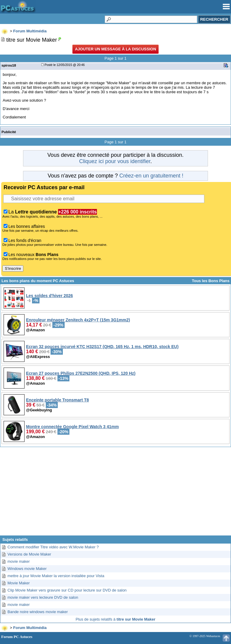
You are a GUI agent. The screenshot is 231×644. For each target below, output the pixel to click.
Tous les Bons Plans (211, 281)
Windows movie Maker (27, 569)
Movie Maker (19, 583)
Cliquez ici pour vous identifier (115, 161)
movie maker (19, 561)
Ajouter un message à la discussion (115, 49)
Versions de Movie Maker (29, 554)
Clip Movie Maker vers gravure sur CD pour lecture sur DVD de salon (67, 590)
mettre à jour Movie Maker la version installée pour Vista (56, 576)
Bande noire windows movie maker (38, 612)
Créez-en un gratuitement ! (151, 176)
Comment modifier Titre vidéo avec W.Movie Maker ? (53, 547)
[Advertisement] (115, 493)
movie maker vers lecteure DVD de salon (43, 597)
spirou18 (9, 65)
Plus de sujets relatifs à (115, 619)
